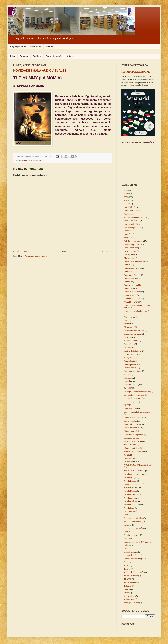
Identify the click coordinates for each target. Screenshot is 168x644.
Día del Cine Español (132, 299)
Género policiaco (131, 364)
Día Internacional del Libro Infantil (138, 311)
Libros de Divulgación (133, 417)
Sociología (128, 562)
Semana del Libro (131, 555)
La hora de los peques (133, 398)
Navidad (127, 455)
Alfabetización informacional (136, 217)
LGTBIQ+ (128, 405)
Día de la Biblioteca (132, 292)
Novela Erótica (130, 481)
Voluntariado (129, 599)
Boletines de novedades (133, 241)
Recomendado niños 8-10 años (136, 542)
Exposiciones (129, 344)
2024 (126, 197)
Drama (127, 320)
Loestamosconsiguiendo (134, 434)
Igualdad (127, 378)
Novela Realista (130, 501)
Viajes (126, 593)
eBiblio (127, 324)
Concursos (128, 272)
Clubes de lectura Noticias (134, 261)
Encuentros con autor (132, 334)
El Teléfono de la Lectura (134, 330)
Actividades (129, 207)
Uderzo (127, 589)
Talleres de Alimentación (134, 572)
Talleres (127, 569)
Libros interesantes (131, 428)
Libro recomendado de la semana (137, 412)
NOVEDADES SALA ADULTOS (138, 465)
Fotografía (128, 358)
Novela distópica (131, 477)
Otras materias (130, 511)
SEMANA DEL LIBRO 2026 (136, 72)
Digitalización (130, 317)
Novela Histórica (131, 488)
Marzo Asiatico (130, 445)
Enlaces (49, 46)
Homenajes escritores (132, 371)
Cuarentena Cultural (132, 275)
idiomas (127, 374)
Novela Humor (130, 491)
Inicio (13, 56)
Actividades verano (132, 211)
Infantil (127, 381)
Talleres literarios (131, 576)
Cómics (127, 265)
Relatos (127, 545)
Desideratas (36, 46)
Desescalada (129, 288)
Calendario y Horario (132, 244)
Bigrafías (128, 234)
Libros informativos (132, 424)
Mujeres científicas (132, 448)
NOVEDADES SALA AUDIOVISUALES (40, 71)
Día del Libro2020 (131, 302)
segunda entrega (130, 552)
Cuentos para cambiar (133, 285)
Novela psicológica (132, 498)
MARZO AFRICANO (133, 441)
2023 (126, 194)
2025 (126, 200)
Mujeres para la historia (133, 451)
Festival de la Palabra (132, 351)
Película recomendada (133, 521)
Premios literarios (131, 535)
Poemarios (128, 532)
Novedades (37, 160)
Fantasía (127, 347)
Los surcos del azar (132, 438)
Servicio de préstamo (132, 559)
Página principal (18, 46)
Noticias (70, 56)
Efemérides (128, 327)
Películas (127, 525)
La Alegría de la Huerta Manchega (138, 391)
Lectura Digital (130, 402)
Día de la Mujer (130, 295)
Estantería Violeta (131, 341)
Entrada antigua (105, 251)
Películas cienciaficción (133, 528)
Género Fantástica (131, 361)
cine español (129, 255)
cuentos (127, 282)
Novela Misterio (130, 494)
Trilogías (127, 586)
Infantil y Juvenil (131, 385)
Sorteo (126, 566)
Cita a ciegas (129, 258)
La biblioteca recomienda (134, 395)
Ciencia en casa (130, 251)
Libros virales (129, 431)
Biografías (128, 238)
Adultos (127, 214)
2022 (126, 190)
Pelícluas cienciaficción (133, 518)
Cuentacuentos (130, 278)
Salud (126, 549)
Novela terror (129, 508)
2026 (126, 204)
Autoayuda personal (132, 228)
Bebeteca (128, 231)
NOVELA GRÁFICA (133, 484)
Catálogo (37, 56)
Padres (127, 515)
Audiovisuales (27, 160)
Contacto (24, 56)
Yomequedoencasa (131, 603)
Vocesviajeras (129, 596)
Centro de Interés (54, 56)
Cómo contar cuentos (132, 268)
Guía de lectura (130, 368)
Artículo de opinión (132, 221)
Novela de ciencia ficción (134, 474)
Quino (126, 538)
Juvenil (127, 388)
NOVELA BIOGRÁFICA (134, 471)
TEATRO (128, 579)
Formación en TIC (131, 354)
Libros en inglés (130, 421)
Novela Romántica (131, 505)
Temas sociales (130, 582)
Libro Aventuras (130, 408)
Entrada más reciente (22, 251)
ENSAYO (128, 337)
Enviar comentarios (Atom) (36, 256)
